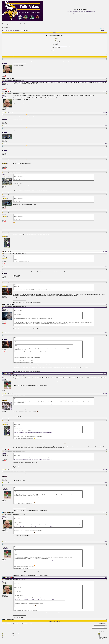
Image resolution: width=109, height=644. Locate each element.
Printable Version (103, 29)
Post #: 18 (104, 418)
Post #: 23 (104, 542)
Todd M (4, 117)
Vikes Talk (16, 31)
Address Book (83, 12)
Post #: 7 (104, 170)
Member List (76, 13)
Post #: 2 (104, 91)
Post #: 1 (104, 78)
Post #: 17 (104, 394)
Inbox (80, 12)
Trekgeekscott (5, 284)
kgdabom (4, 214)
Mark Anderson (5, 161)
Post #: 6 (104, 157)
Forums (68, 12)
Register (71, 12)
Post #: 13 (104, 280)
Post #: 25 (104, 619)
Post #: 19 (104, 449)
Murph (3, 174)
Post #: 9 (104, 210)
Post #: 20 (104, 470)
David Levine (5, 308)
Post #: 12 (104, 267)
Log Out (91, 13)
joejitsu (3, 256)
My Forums (93, 12)
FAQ (85, 13)
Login (74, 12)
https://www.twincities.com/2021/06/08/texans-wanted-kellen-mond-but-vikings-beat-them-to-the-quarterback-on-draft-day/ (36, 381)
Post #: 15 (104, 333)
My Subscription (88, 12)
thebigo (3, 130)
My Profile (77, 12)
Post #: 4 (104, 126)
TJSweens (4, 378)
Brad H (3, 61)
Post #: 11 (104, 251)
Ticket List (88, 13)
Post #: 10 (104, 230)
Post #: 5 (104, 144)
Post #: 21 (104, 483)
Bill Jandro (4, 82)
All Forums (3, 31)
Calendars (82, 13)
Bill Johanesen (5, 234)
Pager (3, 398)
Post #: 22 (104, 512)
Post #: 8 (104, 192)
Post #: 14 (104, 304)
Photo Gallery (72, 13)
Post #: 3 (104, 113)
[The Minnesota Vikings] (10, 31)
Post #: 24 (104, 577)
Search (79, 13)
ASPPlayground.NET (52, 643)
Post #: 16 (104, 373)
